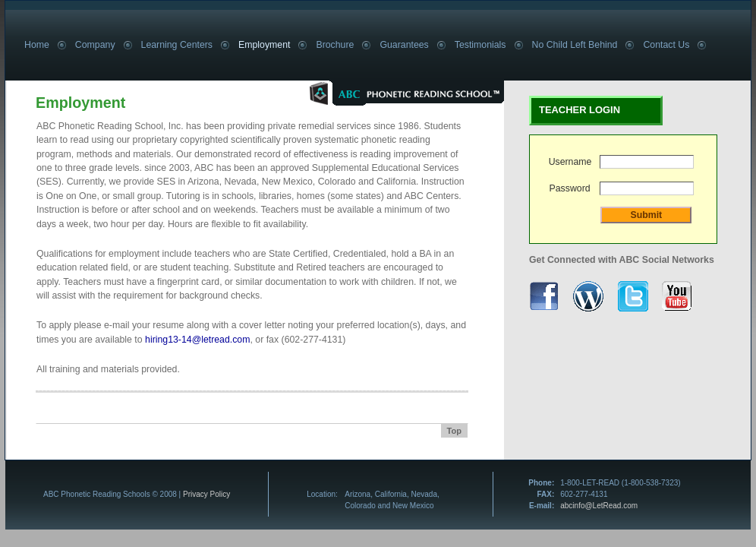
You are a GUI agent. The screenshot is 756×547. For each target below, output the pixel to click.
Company (95, 45)
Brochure (335, 45)
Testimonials (480, 45)
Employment (264, 45)
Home (37, 45)
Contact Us (666, 45)
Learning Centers (177, 45)
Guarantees (404, 45)
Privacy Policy (206, 494)
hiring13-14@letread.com (197, 340)
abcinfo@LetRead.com (599, 506)
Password (570, 188)
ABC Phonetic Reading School (392, 93)
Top (454, 431)
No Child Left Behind (575, 45)
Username (570, 162)
